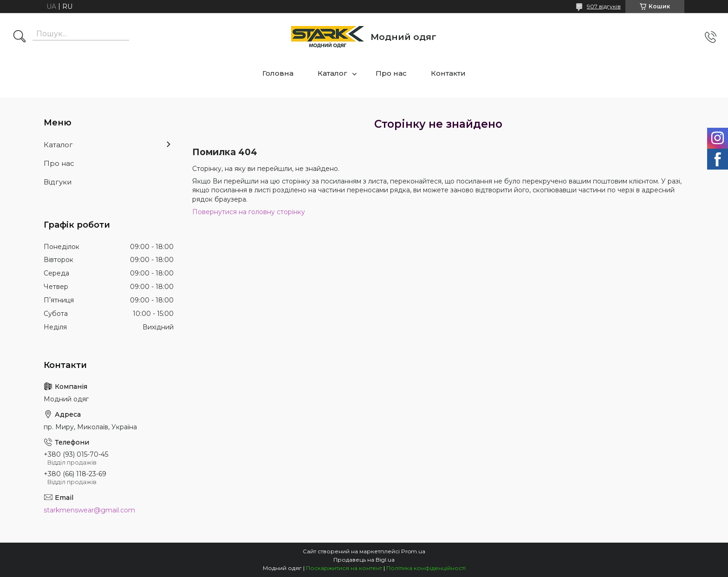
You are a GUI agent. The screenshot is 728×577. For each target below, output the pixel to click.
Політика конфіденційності (426, 568)
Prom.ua (413, 551)
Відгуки (58, 182)
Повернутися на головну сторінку (249, 212)
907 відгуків (604, 6)
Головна (278, 73)
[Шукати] (19, 37)
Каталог (332, 73)
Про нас (391, 73)
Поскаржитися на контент (344, 568)
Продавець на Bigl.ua (364, 560)
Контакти (448, 73)
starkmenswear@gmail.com (89, 510)
